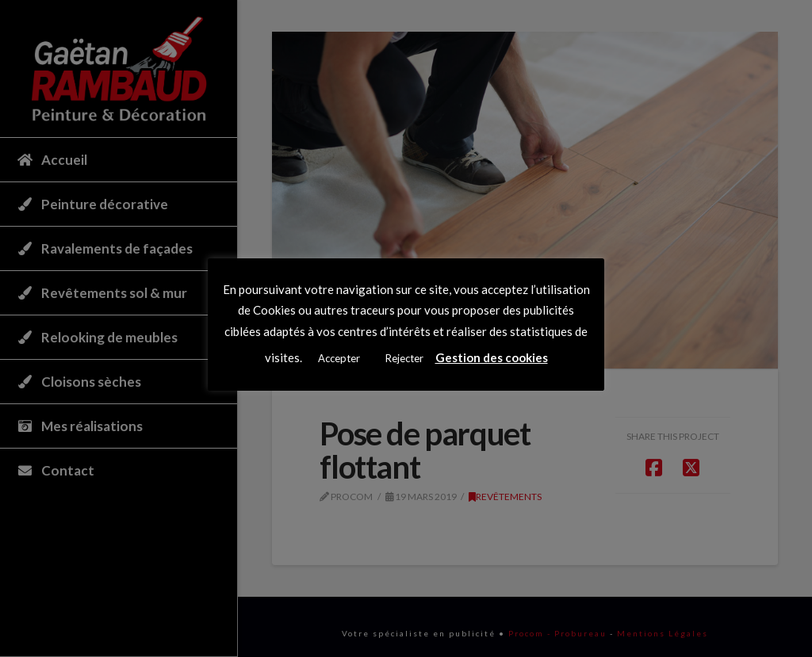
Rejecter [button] (404, 358)
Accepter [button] (339, 358)
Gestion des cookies (492, 357)
